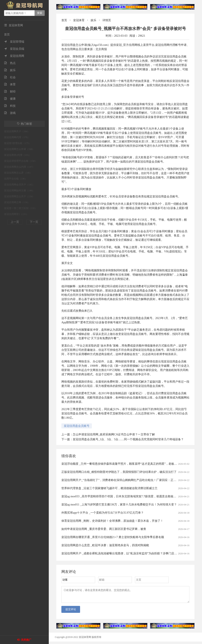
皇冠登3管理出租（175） (17, 143)
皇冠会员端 (14, 49)
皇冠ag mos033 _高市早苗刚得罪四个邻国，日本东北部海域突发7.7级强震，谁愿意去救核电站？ (122, 496)
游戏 (10, 113)
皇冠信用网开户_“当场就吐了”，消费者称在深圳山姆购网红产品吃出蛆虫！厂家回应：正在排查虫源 (124, 480)
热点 (10, 63)
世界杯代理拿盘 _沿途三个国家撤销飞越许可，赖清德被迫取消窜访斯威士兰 (109, 488)
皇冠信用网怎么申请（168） (19, 149)
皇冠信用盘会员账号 (77, 426)
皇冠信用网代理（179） (17, 137)
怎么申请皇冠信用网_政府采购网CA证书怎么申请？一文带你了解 (114, 434)
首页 (7, 35)
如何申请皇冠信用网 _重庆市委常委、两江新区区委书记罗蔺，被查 (104, 529)
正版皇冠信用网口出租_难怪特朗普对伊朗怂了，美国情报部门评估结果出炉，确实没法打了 (119, 472)
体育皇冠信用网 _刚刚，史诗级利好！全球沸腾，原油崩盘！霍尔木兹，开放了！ (112, 521)
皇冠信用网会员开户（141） (19, 185)
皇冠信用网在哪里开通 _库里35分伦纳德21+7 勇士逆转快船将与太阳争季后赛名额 (113, 537)
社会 (10, 77)
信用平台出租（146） (16, 179)
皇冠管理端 (14, 42)
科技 (10, 106)
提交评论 (71, 612)
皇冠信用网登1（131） (16, 214)
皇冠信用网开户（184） (17, 131)
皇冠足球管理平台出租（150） (21, 161)
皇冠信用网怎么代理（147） (19, 167)
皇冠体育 (79, 20)
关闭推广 (26, 640)
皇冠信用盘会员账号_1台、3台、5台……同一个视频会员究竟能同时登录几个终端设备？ (128, 439)
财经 (10, 92)
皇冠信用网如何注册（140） (19, 190)
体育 (10, 84)
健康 (10, 99)
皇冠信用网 (14, 56)
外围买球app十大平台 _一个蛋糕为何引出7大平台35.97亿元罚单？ (103, 513)
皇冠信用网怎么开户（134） (19, 196)
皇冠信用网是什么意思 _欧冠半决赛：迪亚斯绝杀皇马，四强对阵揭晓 (105, 545)
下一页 (34, 222)
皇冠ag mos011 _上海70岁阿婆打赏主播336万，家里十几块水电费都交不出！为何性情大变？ (119, 505)
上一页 (15, 222)
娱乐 (10, 70)
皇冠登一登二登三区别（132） (21, 208)
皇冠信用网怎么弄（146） (18, 173)
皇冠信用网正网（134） (17, 202)
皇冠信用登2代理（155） (17, 155)
